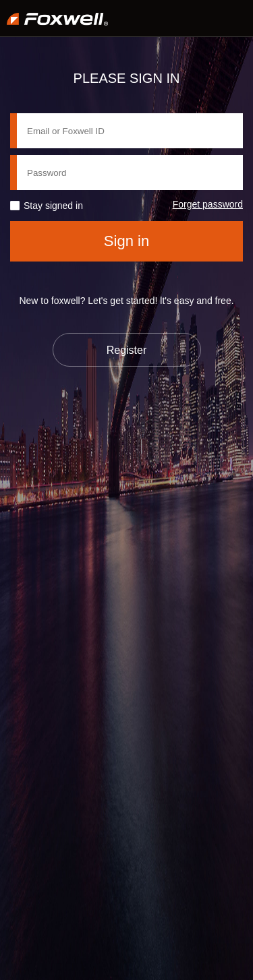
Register (127, 350)
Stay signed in (53, 206)
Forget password (208, 204)
